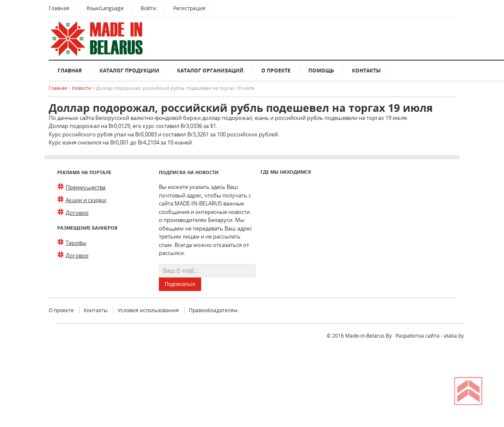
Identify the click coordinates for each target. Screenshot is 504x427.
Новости (82, 88)
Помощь (321, 71)
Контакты (366, 71)
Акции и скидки (86, 200)
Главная (59, 8)
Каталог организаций (210, 71)
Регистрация (189, 8)
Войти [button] (148, 8)
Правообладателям (213, 310)
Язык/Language (105, 8)
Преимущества (86, 187)
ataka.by (454, 336)
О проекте (276, 71)
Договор (77, 213)
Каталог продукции (129, 71)
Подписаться (180, 284)
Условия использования (148, 310)
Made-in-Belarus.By (368, 336)
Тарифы (76, 243)
